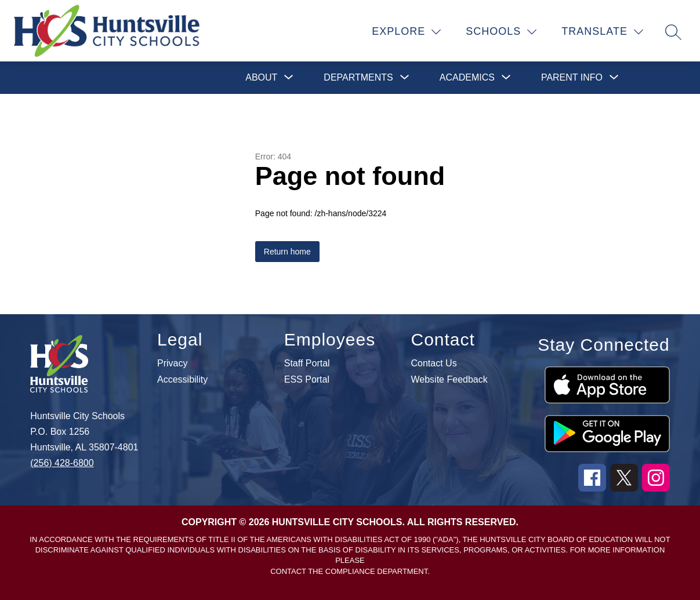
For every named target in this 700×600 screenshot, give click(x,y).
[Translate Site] (603, 32)
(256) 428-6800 (62, 463)
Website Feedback (449, 380)
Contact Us (434, 363)
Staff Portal (307, 363)
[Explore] (407, 32)
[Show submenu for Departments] (358, 78)
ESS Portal (307, 380)
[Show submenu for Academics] (467, 78)
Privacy (172, 363)
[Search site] (673, 32)
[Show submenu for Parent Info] (572, 78)
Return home (287, 252)
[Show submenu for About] (261, 78)
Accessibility (182, 380)
